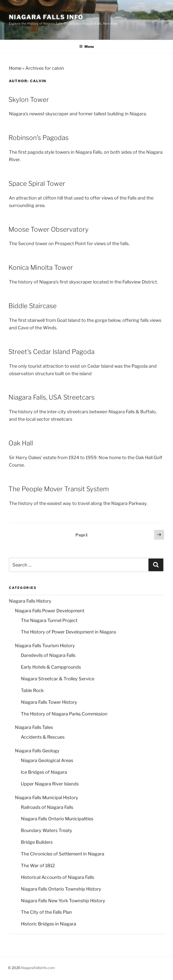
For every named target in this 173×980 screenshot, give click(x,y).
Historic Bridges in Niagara (49, 924)
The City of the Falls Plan (46, 912)
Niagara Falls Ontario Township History (61, 889)
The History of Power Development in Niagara (68, 632)
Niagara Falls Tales (34, 727)
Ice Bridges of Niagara (44, 772)
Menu (86, 46)
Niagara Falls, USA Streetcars (52, 397)
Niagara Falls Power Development (50, 611)
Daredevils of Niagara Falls (48, 655)
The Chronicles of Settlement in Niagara (63, 854)
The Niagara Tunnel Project (49, 620)
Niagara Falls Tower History (49, 702)
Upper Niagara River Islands (50, 784)
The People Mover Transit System (59, 489)
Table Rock (32, 690)
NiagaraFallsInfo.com (38, 968)
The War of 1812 (38, 866)
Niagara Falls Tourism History (45, 646)
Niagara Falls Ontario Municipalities (57, 819)
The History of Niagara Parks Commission (64, 714)
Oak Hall (21, 443)
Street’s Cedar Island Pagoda (52, 352)
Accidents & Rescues (43, 737)
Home (15, 68)
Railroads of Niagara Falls (47, 807)
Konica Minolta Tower (41, 267)
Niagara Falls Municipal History (47, 798)
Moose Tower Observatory (49, 229)
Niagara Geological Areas (47, 760)
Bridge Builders (37, 842)
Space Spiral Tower (37, 183)
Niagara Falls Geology (37, 751)
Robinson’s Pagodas (38, 138)
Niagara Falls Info (46, 17)
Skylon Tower (29, 100)
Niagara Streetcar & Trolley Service (58, 679)
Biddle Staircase (33, 306)
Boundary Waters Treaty (47, 830)
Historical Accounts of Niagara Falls (57, 877)
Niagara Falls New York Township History (63, 901)
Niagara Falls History (30, 601)
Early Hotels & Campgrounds (51, 667)
